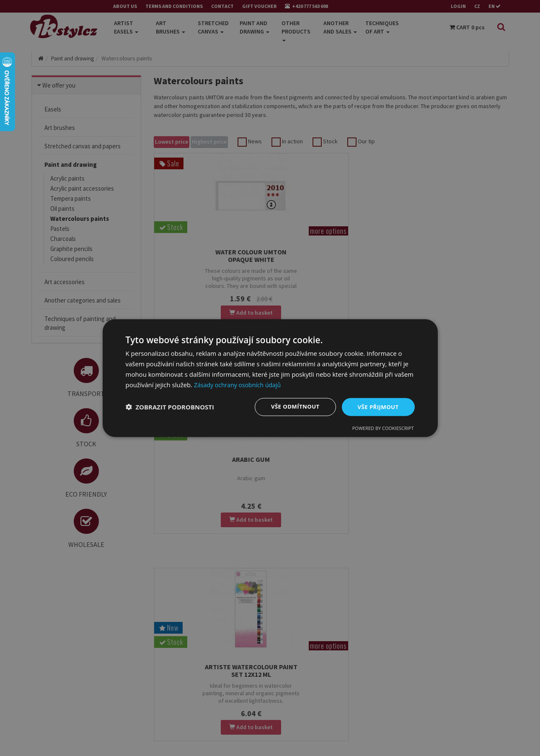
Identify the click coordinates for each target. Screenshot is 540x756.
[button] (170, 407)
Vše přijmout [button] (377, 407)
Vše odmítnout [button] (292, 407)
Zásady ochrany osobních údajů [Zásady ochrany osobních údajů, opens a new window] (240, 384)
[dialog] (270, 378)
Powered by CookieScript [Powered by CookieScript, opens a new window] (383, 428)
